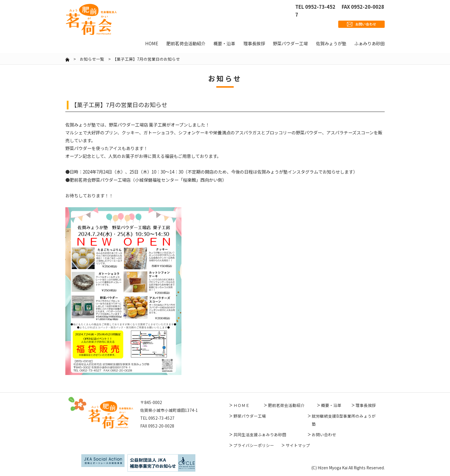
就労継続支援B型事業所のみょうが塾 (344, 420)
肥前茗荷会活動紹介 (286, 405)
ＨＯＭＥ (242, 405)
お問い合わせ (324, 434)
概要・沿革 (331, 405)
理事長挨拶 (366, 405)
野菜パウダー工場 (250, 416)
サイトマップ (298, 445)
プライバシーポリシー (254, 445)
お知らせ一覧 (92, 59)
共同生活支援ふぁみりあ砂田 (260, 434)
